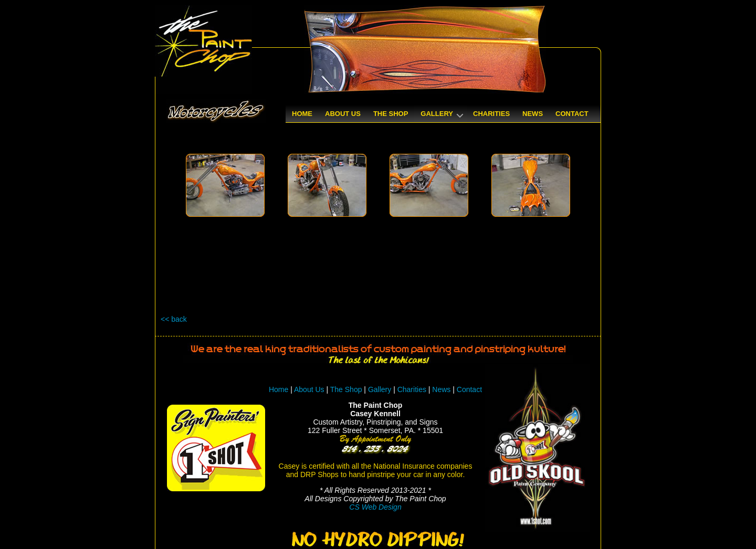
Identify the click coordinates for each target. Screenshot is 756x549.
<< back (174, 319)
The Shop (347, 389)
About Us (309, 389)
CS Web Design (375, 507)
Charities (412, 389)
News (441, 389)
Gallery (380, 389)
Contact (469, 389)
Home (279, 389)
